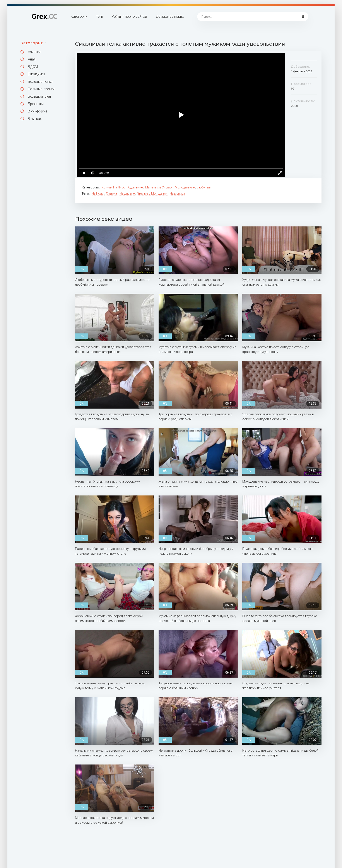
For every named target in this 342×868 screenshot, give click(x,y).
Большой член (36, 96)
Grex (44, 16)
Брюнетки (32, 104)
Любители (204, 187)
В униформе (34, 111)
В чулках (31, 119)
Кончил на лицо (114, 187)
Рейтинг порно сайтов (129, 16)
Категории (79, 16)
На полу (98, 193)
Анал (28, 59)
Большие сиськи (38, 89)
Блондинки (33, 74)
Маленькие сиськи (159, 187)
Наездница (177, 193)
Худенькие (136, 187)
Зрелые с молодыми (152, 193)
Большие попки (37, 82)
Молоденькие (185, 187)
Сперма (112, 193)
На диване (127, 193)
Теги (99, 16)
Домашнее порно (170, 16)
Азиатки (31, 52)
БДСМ (29, 67)
